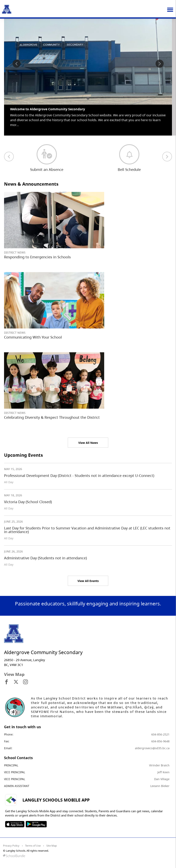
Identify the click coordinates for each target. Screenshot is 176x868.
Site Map (52, 846)
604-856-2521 (160, 734)
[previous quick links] (9, 157)
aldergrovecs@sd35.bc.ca (152, 748)
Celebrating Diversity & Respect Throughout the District (52, 417)
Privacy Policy (11, 846)
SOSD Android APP (36, 824)
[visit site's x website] (16, 682)
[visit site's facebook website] (6, 682)
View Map (14, 674)
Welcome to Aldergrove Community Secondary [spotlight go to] (48, 109)
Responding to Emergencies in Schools (37, 257)
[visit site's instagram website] (25, 682)
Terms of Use (33, 846)
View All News (88, 443)
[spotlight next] (160, 64)
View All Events (88, 581)
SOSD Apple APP (15, 824)
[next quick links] (167, 157)
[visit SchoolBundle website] (87, 856)
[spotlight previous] (17, 64)
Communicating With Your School (33, 337)
